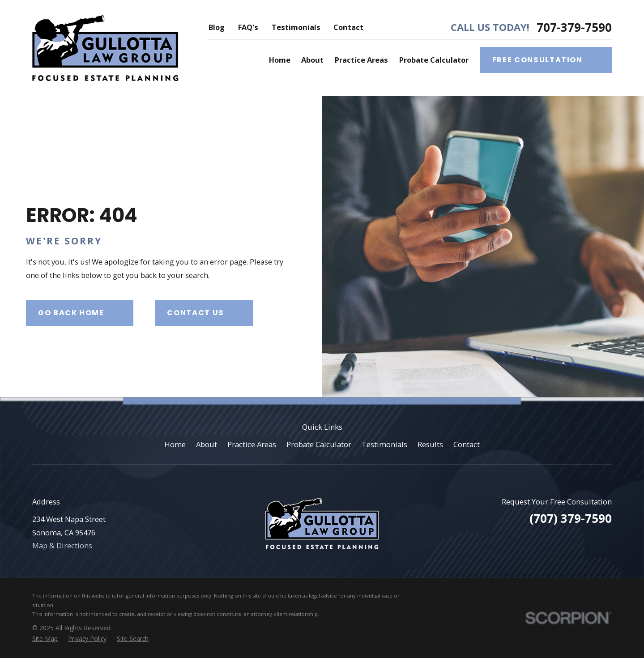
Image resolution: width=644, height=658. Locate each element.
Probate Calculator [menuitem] (434, 60)
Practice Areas (252, 444)
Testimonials (296, 27)
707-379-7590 (574, 27)
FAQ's (248, 27)
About (207, 444)
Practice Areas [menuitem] (361, 60)
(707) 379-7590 (571, 518)
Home (175, 444)
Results (430, 444)
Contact (348, 27)
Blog (217, 27)
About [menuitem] (312, 60)
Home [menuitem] (280, 60)
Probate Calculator (319, 444)
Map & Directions (62, 545)
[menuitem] (45, 639)
